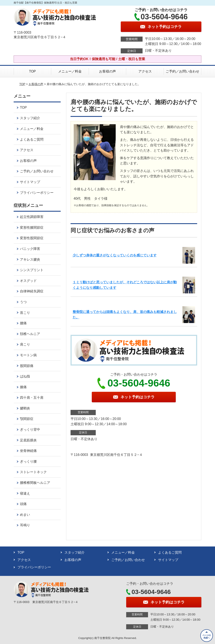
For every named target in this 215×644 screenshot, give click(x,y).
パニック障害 (30, 249)
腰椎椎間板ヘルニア (35, 483)
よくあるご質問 (32, 139)
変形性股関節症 (32, 238)
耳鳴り (25, 525)
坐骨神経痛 (28, 451)
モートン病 (28, 355)
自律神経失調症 (32, 291)
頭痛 (23, 504)
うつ (23, 302)
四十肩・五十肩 (32, 398)
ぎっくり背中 (30, 430)
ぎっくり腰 (28, 461)
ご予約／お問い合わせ (182, 71)
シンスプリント (32, 270)
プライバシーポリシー (37, 193)
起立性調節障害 (32, 217)
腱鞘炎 (25, 408)
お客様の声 (107, 71)
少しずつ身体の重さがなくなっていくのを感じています (115, 255)
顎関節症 (27, 419)
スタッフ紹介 (30, 118)
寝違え (25, 493)
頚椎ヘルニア (30, 334)
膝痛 (23, 387)
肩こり (25, 344)
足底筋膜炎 (28, 440)
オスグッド (28, 281)
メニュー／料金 (70, 71)
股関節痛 (27, 366)
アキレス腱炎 (30, 259)
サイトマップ (30, 182)
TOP (32, 71)
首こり (25, 313)
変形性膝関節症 (32, 228)
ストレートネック (33, 472)
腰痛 (23, 323)
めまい (25, 515)
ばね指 (25, 376)
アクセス (145, 71)
